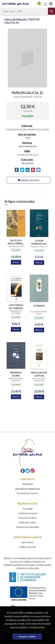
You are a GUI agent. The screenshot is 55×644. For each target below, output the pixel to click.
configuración (37, 627)
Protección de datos (27, 518)
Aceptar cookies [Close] (27, 636)
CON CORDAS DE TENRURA (16, 307)
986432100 (28, 484)
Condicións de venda (28, 513)
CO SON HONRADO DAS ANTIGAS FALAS (39, 242)
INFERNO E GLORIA (16, 374)
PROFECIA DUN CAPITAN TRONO (39, 374)
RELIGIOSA (28, 163)
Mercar (16, 262)
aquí (12, 627)
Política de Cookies (27, 522)
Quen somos (28, 542)
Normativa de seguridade (28, 527)
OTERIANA (39, 306)
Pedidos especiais (28, 547)
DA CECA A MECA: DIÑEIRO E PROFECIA (16, 242)
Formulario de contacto (28, 493)
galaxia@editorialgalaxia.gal (28, 489)
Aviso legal (28, 509)
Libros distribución (16, 19)
